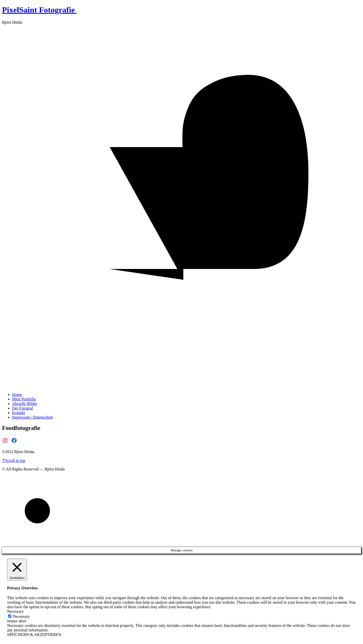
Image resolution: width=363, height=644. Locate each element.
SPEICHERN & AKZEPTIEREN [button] (34, 635)
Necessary (21, 616)
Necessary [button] (15, 611)
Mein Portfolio (24, 399)
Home (17, 395)
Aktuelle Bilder (25, 404)
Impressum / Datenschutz (33, 417)
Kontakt (19, 413)
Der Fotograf (23, 408)
